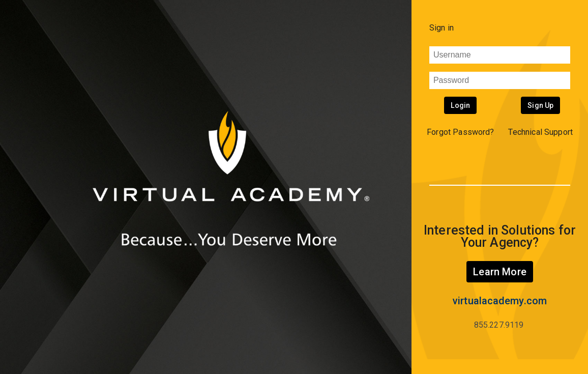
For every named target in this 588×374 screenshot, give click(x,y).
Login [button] (460, 105)
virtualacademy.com (500, 301)
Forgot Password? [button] (461, 132)
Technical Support (540, 132)
